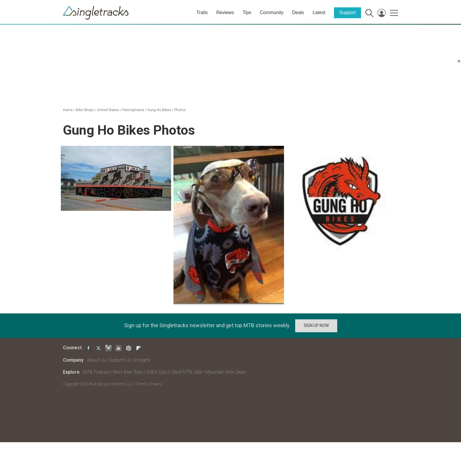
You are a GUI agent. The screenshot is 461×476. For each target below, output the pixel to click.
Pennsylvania (133, 110)
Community (272, 12)
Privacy (156, 384)
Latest (319, 12)
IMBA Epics (158, 372)
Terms (141, 384)
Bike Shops (85, 110)
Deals (298, 12)
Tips (247, 12)
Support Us (120, 360)
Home (68, 110)
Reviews (225, 12)
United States (108, 110)
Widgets (143, 360)
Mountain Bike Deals (226, 372)
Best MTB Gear (188, 372)
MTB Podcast (97, 372)
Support (348, 12)
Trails (202, 12)
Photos (180, 110)
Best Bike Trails (128, 372)
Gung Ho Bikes (159, 110)
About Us (96, 360)
